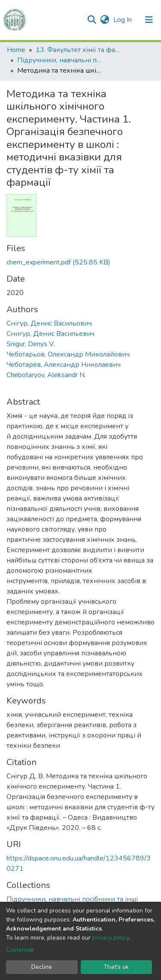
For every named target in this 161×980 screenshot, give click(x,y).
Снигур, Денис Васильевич (50, 334)
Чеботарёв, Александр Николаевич (64, 365)
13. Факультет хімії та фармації (79, 50)
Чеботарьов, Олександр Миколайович (68, 354)
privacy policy (111, 938)
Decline (42, 967)
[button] (105, 20)
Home (16, 50)
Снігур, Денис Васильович (49, 323)
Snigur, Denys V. (30, 344)
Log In (123, 20)
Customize (20, 950)
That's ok (116, 967)
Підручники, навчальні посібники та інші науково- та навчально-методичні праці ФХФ (60, 60)
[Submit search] (92, 20)
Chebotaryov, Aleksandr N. (46, 375)
